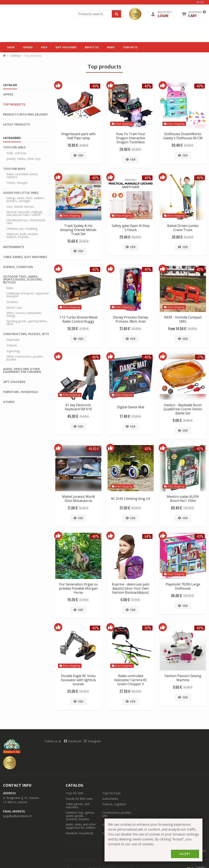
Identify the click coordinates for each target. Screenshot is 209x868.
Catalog (15, 39)
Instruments (13, 230)
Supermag (13, 334)
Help (44, 28)
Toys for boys (14, 152)
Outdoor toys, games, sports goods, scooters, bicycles (23, 263)
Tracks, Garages (17, 166)
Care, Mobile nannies (20, 190)
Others (9, 385)
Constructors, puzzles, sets (26, 317)
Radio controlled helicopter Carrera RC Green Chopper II (131, 663)
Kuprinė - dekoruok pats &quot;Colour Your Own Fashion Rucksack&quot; (131, 572)
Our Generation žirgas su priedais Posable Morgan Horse (78, 572)
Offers (28, 28)
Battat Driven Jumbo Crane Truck (183, 211)
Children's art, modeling (22, 212)
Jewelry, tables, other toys (23, 142)
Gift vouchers (66, 28)
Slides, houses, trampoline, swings (24, 298)
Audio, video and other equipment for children (22, 354)
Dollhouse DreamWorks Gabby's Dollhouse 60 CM (183, 119)
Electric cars (14, 291)
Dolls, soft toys (16, 136)
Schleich (12, 329)
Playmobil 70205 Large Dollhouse (183, 570)
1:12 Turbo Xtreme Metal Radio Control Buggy (78, 303)
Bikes (10, 271)
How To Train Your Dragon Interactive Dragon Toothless (131, 121)
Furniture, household (21, 375)
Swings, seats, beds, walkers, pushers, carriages (26, 183)
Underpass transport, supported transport (27, 278)
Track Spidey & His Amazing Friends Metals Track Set (78, 213)
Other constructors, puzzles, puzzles (25, 341)
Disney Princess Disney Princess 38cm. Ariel (131, 303)
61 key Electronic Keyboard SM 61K (78, 390)
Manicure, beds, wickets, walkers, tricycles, (23, 219)
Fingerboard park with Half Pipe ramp (78, 119)
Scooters (12, 285)
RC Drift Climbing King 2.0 (131, 482)
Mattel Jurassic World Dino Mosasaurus (78, 482)
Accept (185, 854)
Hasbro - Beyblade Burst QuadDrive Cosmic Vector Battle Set (183, 392)
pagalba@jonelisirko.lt (17, 799)
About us (92, 28)
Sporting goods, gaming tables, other (27, 306)
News (111, 28)
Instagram (92, 724)
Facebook (73, 724)
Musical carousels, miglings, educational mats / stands (25, 197)
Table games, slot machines (25, 240)
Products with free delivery (25, 98)
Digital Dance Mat (131, 390)
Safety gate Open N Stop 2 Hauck (131, 211)
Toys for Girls (14, 131)
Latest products (16, 108)
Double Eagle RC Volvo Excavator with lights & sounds (78, 663)
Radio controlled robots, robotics (22, 159)
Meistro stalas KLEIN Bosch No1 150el (183, 482)
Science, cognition (18, 250)
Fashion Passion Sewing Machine (183, 661)
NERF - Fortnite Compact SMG (183, 303)
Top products (14, 88)
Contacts (130, 28)
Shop (11, 28)
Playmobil (13, 323)
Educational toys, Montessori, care (26, 205)
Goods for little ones (21, 176)
